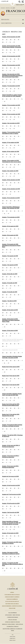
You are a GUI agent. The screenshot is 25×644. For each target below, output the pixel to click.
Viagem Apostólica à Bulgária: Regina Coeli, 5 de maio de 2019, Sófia (12, 394)
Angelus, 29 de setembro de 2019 (11, 180)
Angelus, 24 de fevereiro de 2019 (11, 485)
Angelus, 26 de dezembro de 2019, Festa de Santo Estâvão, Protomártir (12, 46)
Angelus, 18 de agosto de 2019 (10, 235)
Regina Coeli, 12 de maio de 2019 (11, 385)
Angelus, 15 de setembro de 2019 (11, 198)
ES (15, 40)
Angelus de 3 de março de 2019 (10, 476)
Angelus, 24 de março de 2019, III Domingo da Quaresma (11, 446)
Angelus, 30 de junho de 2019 (10, 310)
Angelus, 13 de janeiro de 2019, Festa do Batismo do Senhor (12, 543)
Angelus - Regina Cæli (7, 8)
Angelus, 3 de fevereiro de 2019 (11, 512)
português (19, 5)
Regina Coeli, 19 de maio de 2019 (11, 376)
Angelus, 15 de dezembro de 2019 (11, 65)
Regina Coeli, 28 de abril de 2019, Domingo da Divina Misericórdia (11, 405)
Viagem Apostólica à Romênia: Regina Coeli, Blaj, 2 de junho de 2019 (12, 357)
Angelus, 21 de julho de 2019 (10, 283)
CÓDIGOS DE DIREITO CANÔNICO (12, 597)
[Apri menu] (23, 2)
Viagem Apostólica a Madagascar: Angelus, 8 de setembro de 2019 (11, 208)
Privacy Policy (12, 640)
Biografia (12, 20)
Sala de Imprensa (13, 613)
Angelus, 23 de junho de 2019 (10, 331)
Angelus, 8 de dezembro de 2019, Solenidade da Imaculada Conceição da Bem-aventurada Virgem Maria (12, 75)
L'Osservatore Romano (12, 617)
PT (14, 42)
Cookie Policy (12, 638)
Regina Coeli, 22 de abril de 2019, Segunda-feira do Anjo (11, 415)
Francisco (16, 11)
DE (7, 40)
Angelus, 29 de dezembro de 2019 (11, 37)
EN (11, 40)
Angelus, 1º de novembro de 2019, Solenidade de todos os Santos (11, 133)
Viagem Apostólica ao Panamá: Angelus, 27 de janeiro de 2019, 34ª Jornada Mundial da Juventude (11, 523)
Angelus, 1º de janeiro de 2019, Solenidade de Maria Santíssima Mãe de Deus (12, 564)
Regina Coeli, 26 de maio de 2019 (11, 367)
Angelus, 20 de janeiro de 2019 (10, 533)
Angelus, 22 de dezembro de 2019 (11, 56)
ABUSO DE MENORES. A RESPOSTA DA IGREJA (12, 606)
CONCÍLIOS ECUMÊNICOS (12, 599)
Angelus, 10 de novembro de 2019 (11, 114)
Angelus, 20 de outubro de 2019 (11, 152)
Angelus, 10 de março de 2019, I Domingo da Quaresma (10, 467)
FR (18, 40)
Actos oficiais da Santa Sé (12, 601)
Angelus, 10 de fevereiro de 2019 (11, 503)
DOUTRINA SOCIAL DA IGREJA (12, 604)
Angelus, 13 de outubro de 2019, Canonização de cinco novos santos (11, 161)
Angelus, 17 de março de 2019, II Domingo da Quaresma (11, 456)
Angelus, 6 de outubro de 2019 (10, 171)
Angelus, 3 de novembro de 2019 (11, 123)
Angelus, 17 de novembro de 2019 (11, 105)
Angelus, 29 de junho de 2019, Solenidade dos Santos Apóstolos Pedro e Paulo (11, 320)
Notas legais (12, 637)
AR (3, 40)
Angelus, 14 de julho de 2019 (10, 292)
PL (10, 42)
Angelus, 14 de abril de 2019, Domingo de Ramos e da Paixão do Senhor (12, 425)
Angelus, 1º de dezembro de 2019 (11, 86)
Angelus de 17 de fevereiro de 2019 (11, 494)
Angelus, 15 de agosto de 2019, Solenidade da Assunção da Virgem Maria (11, 246)
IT (7, 42)
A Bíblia (12, 592)
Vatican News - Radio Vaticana (12, 615)
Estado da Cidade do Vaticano (13, 622)
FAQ (13, 635)
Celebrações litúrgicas (12, 627)
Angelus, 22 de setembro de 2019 (11, 189)
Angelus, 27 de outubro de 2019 (10, 143)
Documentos (12, 23)
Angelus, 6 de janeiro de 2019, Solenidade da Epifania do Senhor (11, 553)
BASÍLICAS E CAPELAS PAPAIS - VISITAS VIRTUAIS (12, 624)
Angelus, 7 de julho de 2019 (9, 301)
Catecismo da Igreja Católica (12, 595)
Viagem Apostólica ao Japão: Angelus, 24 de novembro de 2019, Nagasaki (12, 95)
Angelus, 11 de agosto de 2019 (10, 256)
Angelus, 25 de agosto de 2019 (10, 226)
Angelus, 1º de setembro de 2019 (11, 217)
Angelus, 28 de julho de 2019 (10, 274)
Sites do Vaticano (13, 620)
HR (3, 42)
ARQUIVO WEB (12, 608)
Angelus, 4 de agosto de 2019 (10, 265)
